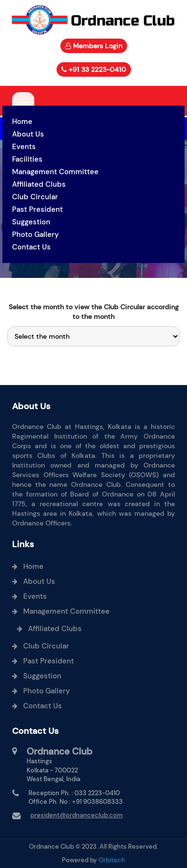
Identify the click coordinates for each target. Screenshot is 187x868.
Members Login (98, 46)
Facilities (27, 159)
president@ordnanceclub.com (77, 815)
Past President (37, 209)
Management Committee (55, 172)
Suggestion (31, 222)
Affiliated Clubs (39, 184)
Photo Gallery (36, 234)
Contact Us (31, 247)
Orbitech (112, 860)
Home (22, 122)
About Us (28, 134)
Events (24, 147)
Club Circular (35, 197)
